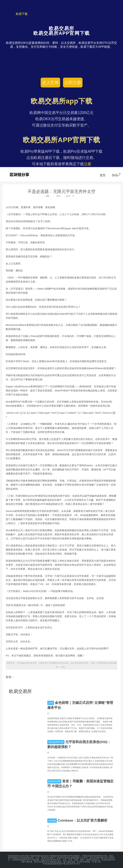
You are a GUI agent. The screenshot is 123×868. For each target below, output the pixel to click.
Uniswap (53, 821)
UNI (47, 196)
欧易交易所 (20, 174)
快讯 (116, 175)
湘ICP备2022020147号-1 (69, 864)
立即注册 (73, 83)
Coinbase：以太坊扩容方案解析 (83, 820)
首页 (103, 175)
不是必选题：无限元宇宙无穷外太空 (62, 191)
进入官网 (50, 83)
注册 (88, 164)
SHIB (51, 703)
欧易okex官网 (55, 781)
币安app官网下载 (56, 742)
